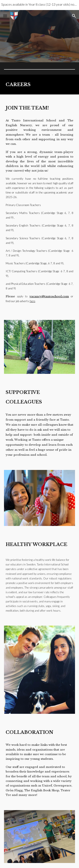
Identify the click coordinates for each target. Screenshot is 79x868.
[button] (5, 16)
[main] (40, 85)
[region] (39, 5)
